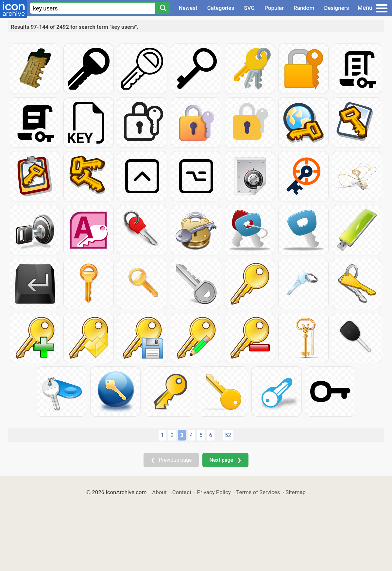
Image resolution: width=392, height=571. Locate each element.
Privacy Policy (214, 492)
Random (304, 8)
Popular (274, 8)
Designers (336, 8)
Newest (188, 8)
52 (228, 435)
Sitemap (296, 492)
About (159, 492)
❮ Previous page (171, 460)
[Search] (163, 8)
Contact (182, 492)
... (219, 435)
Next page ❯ (225, 460)
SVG (249, 8)
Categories (221, 8)
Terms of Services (258, 492)
